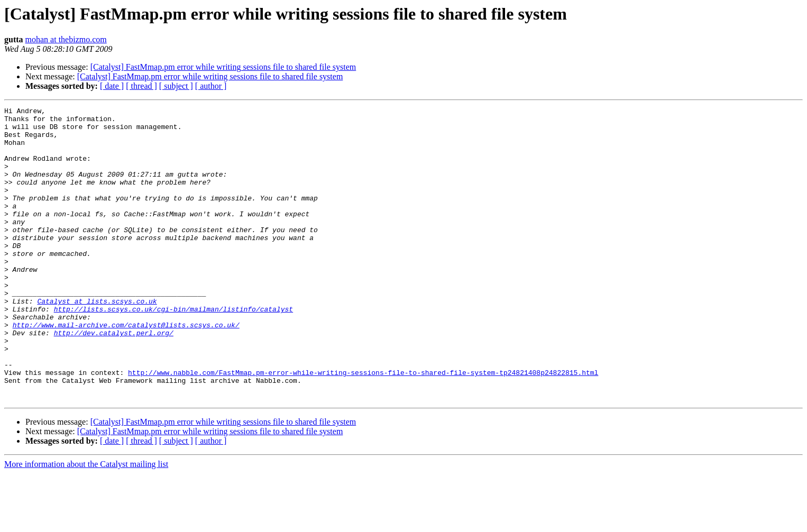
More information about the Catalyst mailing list (86, 523)
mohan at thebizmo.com (66, 39)
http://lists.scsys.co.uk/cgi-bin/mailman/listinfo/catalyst (173, 350)
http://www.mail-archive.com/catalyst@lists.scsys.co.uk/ (126, 369)
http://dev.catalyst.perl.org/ (114, 379)
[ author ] (211, 86)
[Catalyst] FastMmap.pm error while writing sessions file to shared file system (223, 67)
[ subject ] (176, 86)
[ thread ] (141, 86)
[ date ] (112, 86)
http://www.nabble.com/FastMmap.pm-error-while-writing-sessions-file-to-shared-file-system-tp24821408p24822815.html (363, 426)
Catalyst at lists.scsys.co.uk (97, 341)
